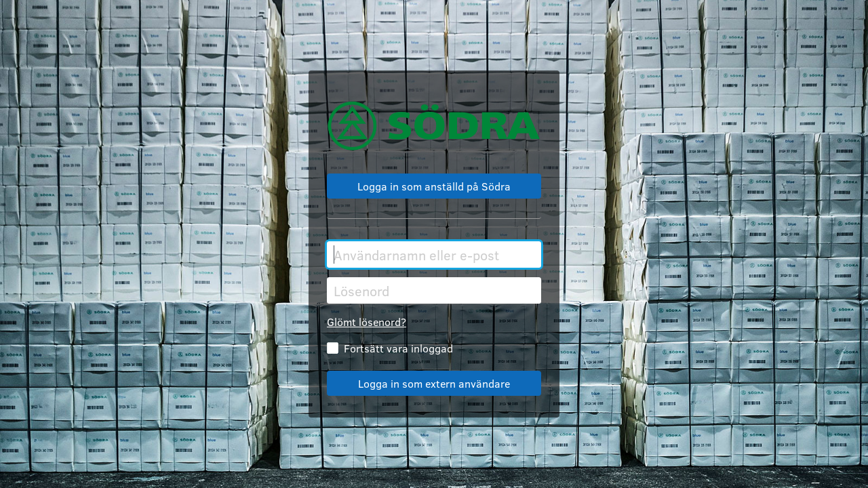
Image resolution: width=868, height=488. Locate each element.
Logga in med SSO (434, 186)
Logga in (434, 383)
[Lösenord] (434, 290)
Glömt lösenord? (367, 322)
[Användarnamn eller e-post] (434, 255)
